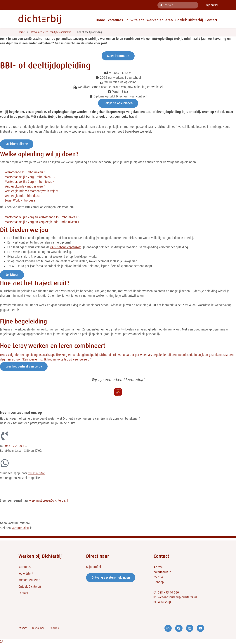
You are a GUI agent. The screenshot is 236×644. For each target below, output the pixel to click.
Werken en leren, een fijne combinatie (51, 32)
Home (100, 20)
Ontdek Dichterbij (189, 20)
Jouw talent (135, 20)
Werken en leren (160, 20)
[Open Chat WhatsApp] (1, 641)
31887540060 (37, 473)
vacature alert (20, 528)
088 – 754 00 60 (16, 446)
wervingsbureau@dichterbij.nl (49, 500)
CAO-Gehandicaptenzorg (66, 247)
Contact (211, 20)
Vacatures (115, 20)
